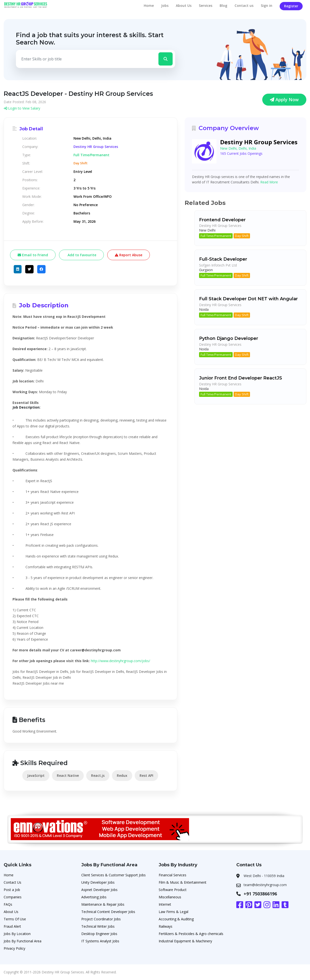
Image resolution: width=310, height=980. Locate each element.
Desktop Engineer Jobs (99, 934)
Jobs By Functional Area (23, 941)
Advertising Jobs (94, 897)
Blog (223, 6)
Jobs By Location (17, 934)
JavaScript (36, 775)
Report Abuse (129, 255)
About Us (184, 6)
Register (291, 6)
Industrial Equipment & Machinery (185, 941)
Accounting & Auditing (176, 919)
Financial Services (173, 875)
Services (206, 6)
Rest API (146, 775)
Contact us (244, 6)
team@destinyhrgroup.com (265, 885)
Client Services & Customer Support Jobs (113, 875)
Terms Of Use (15, 919)
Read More (269, 182)
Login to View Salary (22, 108)
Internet (165, 904)
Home (149, 6)
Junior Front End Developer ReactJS (241, 378)
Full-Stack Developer (223, 259)
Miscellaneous (170, 897)
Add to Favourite (81, 255)
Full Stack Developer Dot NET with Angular (248, 299)
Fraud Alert (12, 926)
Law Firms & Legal (173, 912)
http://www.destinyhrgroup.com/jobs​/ (120, 661)
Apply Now (284, 100)
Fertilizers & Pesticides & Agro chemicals (191, 934)
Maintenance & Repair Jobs (103, 904)
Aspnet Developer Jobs (99, 890)
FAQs (8, 904)
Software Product (173, 890)
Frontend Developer (222, 220)
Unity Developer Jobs (98, 882)
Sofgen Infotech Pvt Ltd (218, 265)
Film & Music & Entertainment (183, 882)
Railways (166, 926)
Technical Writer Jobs (98, 926)
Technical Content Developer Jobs (108, 912)
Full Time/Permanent (216, 236)
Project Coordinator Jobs (101, 919)
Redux (122, 775)
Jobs (165, 6)
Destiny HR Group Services (96, 147)
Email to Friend (33, 255)
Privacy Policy (14, 948)
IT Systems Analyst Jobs (100, 941)
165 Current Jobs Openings (241, 153)
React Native (68, 775)
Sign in (267, 6)
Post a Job (12, 890)
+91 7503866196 (260, 894)
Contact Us (12, 882)
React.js (98, 775)
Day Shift (242, 236)
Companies (13, 897)
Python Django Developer (229, 338)
